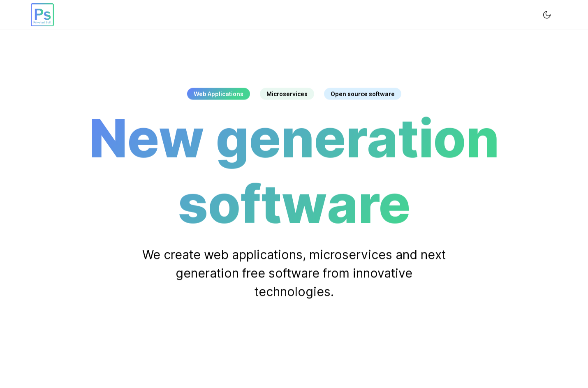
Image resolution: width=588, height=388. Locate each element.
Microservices (287, 94)
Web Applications (219, 94)
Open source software (363, 94)
